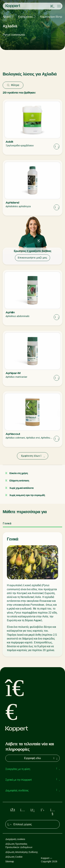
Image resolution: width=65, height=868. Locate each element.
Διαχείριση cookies (15, 839)
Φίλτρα (13, 85)
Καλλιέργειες (25, 17)
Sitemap (10, 861)
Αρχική (7, 17)
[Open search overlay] (52, 6)
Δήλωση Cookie (14, 857)
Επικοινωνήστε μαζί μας (32, 258)
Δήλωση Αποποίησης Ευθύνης (22, 852)
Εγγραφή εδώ (41, 758)
